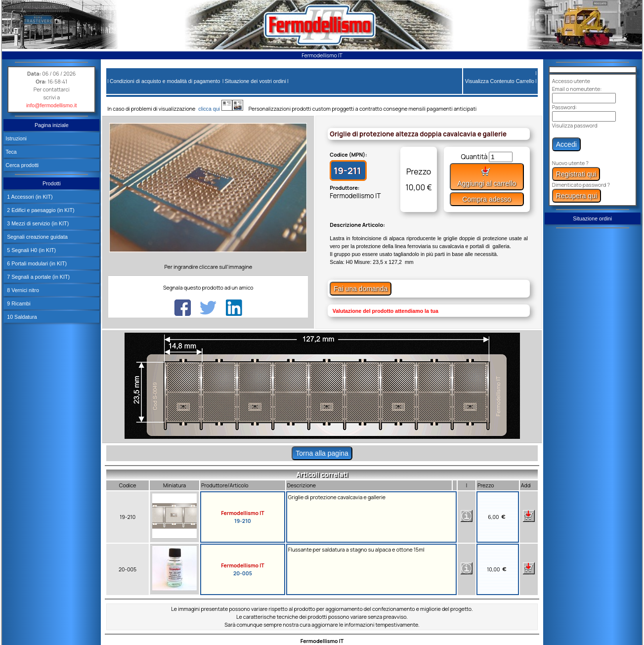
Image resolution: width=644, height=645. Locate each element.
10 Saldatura (21, 317)
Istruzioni (16, 138)
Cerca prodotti (22, 165)
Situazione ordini (592, 218)
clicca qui (214, 109)
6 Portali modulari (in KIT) (36, 263)
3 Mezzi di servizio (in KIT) (37, 223)
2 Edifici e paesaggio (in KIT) (40, 210)
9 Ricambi (18, 303)
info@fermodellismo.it (52, 105)
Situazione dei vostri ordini (256, 81)
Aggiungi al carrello (487, 177)
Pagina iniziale (52, 125)
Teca (11, 152)
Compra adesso (487, 199)
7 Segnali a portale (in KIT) (38, 277)
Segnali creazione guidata (37, 237)
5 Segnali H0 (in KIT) (31, 250)
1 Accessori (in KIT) (29, 197)
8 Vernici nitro (22, 290)
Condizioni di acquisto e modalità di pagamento (165, 81)
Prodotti (52, 183)
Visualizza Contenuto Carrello (500, 81)
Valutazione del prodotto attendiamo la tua (386, 311)
